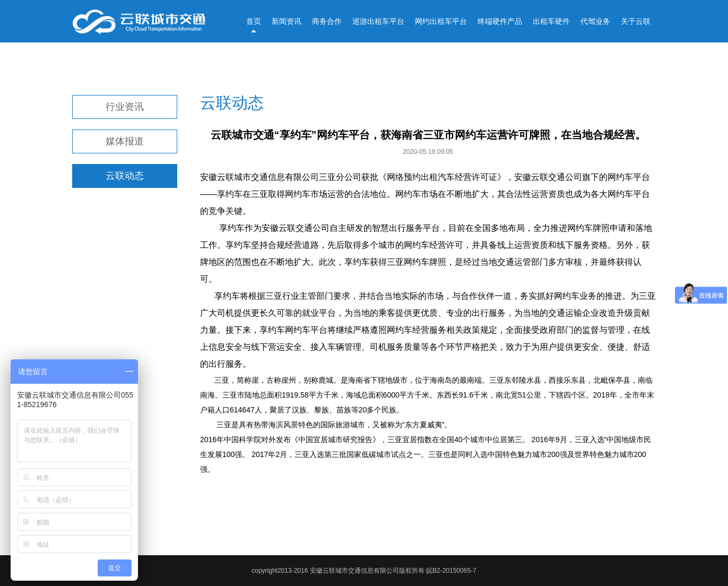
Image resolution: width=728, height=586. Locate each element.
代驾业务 (595, 21)
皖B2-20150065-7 (451, 571)
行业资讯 (125, 107)
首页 (254, 21)
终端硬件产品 (500, 21)
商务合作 (327, 21)
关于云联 (636, 21)
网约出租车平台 (441, 21)
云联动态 (125, 176)
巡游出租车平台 (378, 21)
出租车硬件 (551, 21)
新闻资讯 (287, 21)
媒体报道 (125, 141)
